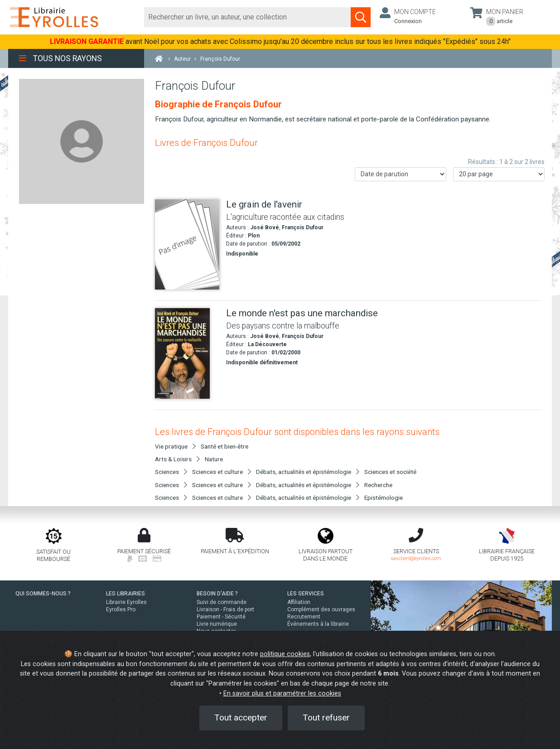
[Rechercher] (248, 17)
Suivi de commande (222, 602)
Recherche (378, 485)
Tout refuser (326, 718)
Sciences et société (390, 472)
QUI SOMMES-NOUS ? (43, 594)
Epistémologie (384, 498)
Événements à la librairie (318, 624)
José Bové (265, 227)
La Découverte (267, 344)
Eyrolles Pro (121, 609)
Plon (254, 236)
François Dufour (303, 227)
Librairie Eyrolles (126, 602)
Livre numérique (217, 624)
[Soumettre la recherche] (361, 17)
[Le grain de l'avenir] (187, 244)
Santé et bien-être (224, 446)
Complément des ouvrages (321, 609)
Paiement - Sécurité (221, 617)
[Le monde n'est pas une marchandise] (187, 353)
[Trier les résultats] (401, 174)
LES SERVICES (306, 594)
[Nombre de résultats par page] (499, 174)
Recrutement (304, 617)
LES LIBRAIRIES (126, 594)
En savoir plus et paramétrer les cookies (282, 693)
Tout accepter (241, 718)
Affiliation (299, 602)
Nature (214, 459)
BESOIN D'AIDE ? (217, 594)
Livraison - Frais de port (225, 609)
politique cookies (285, 654)
